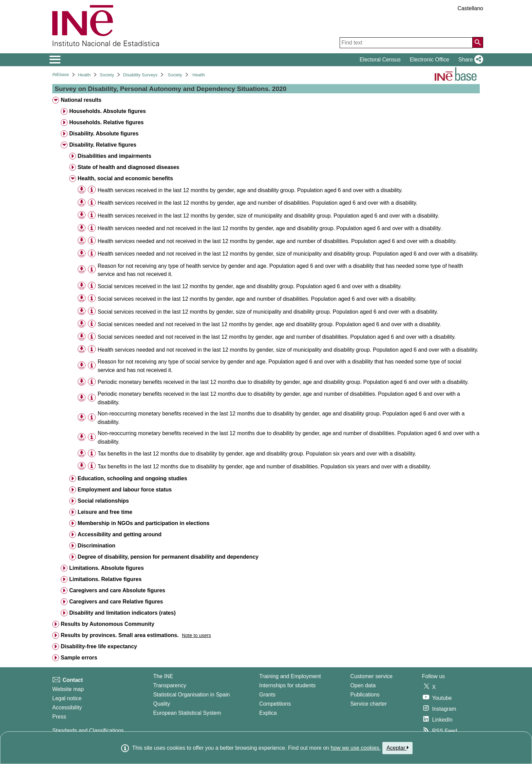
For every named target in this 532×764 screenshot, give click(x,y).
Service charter (368, 704)
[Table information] (92, 190)
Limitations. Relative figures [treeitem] (105, 579)
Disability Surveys (140, 75)
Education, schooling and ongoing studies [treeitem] (132, 478)
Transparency (169, 685)
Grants (267, 695)
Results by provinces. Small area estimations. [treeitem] (120, 635)
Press (59, 717)
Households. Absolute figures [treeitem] (108, 111)
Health (84, 75)
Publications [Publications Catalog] (365, 695)
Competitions (275, 704)
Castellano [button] (470, 8)
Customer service (371, 676)
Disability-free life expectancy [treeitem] (99, 646)
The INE (163, 676)
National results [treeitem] (81, 100)
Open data (363, 685)
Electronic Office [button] (430, 60)
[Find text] (406, 43)
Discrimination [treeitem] (97, 546)
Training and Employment (290, 676)
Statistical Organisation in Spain (191, 695)
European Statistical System (187, 713)
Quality (161, 704)
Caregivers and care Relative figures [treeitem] (116, 602)
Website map (68, 689)
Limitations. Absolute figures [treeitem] (107, 568)
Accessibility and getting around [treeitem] (120, 534)
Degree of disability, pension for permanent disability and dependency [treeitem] (168, 557)
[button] (469, 60)
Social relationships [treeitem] (103, 501)
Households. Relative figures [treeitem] (107, 122)
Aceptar (397, 748)
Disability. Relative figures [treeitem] (103, 145)
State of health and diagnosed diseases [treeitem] (129, 167)
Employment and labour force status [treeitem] (125, 490)
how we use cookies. (356, 748)
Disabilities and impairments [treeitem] (115, 156)
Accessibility (67, 707)
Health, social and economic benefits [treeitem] (125, 178)
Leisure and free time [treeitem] (105, 512)
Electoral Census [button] (380, 60)
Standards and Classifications (88, 731)
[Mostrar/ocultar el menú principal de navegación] (55, 60)
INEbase (61, 74)
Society (107, 75)
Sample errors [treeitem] (79, 658)
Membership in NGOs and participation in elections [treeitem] (144, 523)
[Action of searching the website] (478, 42)
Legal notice (67, 698)
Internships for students (287, 685)
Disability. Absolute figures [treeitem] (104, 134)
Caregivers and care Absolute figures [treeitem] (117, 590)
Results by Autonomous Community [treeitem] (108, 624)
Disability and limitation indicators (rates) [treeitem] (122, 613)
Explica (268, 713)
